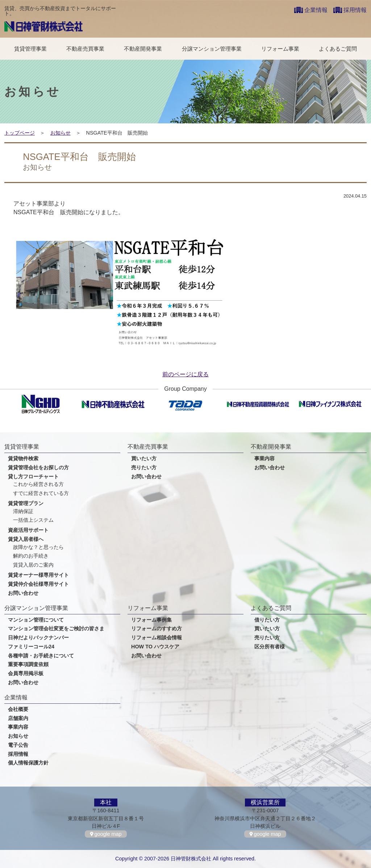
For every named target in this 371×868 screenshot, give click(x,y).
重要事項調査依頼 (28, 664)
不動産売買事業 (85, 49)
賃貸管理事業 (30, 49)
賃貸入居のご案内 (33, 565)
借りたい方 (267, 620)
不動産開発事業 (143, 49)
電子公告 (18, 745)
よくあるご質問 (338, 49)
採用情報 (355, 10)
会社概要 (18, 709)
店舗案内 (18, 718)
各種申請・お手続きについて (41, 656)
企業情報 (316, 10)
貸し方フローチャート (33, 477)
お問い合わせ (23, 593)
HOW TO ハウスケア (155, 647)
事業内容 (264, 459)
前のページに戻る (185, 374)
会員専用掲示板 (26, 674)
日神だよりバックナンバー (38, 638)
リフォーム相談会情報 (157, 638)
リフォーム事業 (280, 49)
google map (108, 834)
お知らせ (61, 133)
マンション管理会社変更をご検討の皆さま (56, 629)
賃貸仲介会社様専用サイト (38, 584)
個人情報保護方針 (28, 763)
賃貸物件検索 (23, 459)
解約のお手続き (31, 556)
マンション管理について (36, 620)
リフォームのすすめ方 (157, 629)
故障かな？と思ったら (38, 547)
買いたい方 (144, 459)
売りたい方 (144, 468)
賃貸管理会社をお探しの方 (38, 468)
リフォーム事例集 (151, 620)
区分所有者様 (270, 647)
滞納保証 (23, 511)
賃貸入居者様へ (26, 539)
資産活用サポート (28, 530)
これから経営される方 (38, 484)
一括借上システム (33, 520)
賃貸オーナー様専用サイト (38, 575)
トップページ (20, 133)
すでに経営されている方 (41, 493)
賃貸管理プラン (26, 503)
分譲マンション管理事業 (212, 49)
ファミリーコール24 (31, 647)
